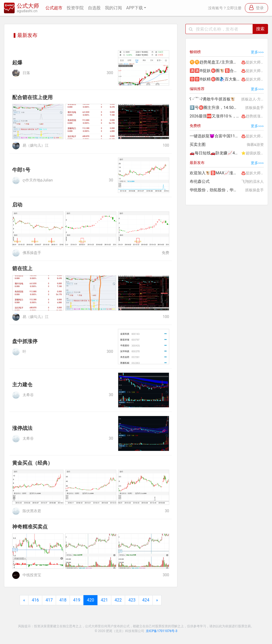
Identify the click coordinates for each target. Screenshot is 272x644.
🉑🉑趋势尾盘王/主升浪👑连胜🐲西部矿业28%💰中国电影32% (215, 62)
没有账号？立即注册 (225, 8)
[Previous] (24, 600)
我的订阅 (113, 8)
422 (118, 600)
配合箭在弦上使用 (32, 97)
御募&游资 (255, 145)
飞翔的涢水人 (253, 181)
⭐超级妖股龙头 (254, 153)
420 (90, 600)
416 (35, 600)
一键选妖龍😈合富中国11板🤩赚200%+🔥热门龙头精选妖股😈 (215, 136)
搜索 (260, 29)
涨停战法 (22, 428)
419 (77, 600)
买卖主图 (198, 145)
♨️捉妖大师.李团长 (254, 62)
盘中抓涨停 (25, 341)
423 (132, 600)
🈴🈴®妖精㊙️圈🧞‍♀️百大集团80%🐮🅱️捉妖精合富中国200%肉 (215, 79)
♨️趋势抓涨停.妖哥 (254, 116)
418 (63, 600)
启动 (17, 205)
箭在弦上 (22, 268)
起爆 (17, 63)
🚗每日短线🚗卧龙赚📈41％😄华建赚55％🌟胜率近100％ (215, 153)
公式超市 (54, 8)
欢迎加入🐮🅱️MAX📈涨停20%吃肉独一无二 (215, 173)
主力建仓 (22, 385)
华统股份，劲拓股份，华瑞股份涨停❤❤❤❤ (215, 190)
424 (146, 600)
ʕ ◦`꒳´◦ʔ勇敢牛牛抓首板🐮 (213, 99)
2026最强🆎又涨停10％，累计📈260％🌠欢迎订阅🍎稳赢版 (215, 116)
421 (104, 600)
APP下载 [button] (135, 8)
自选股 (94, 8)
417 (49, 600)
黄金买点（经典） (32, 463)
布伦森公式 (200, 181)
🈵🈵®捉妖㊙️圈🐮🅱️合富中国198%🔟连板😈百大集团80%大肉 (215, 71)
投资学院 (75, 8)
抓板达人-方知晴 (254, 99)
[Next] (157, 600)
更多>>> (257, 52)
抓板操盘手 (254, 108)
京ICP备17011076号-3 (162, 631)
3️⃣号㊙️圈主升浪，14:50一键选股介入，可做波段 (215, 108)
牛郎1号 (21, 170)
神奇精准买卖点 (30, 527)
